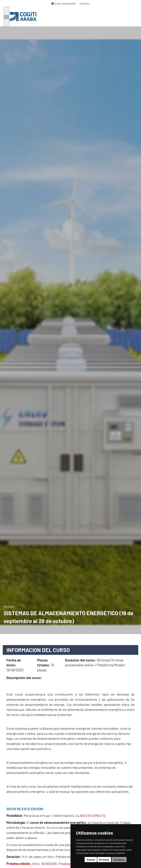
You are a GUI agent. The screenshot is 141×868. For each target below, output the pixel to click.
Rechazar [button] (104, 860)
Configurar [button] (119, 860)
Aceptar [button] (91, 860)
